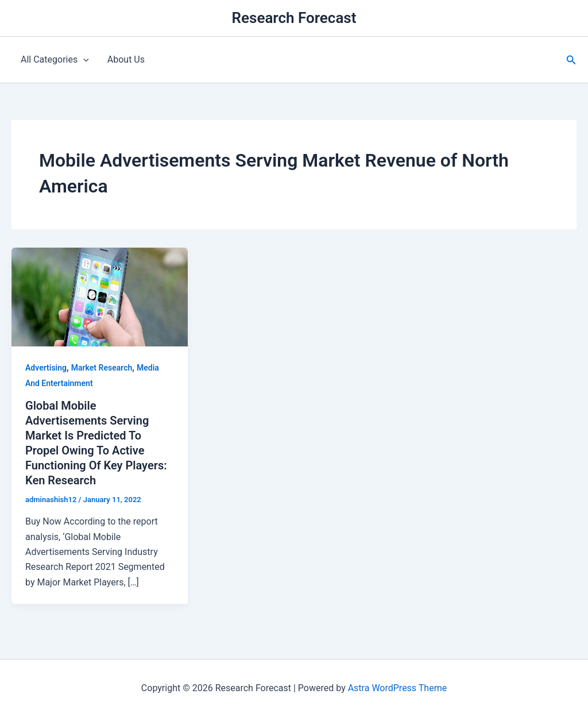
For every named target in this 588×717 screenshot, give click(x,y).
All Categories (55, 60)
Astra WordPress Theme (397, 688)
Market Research (102, 368)
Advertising (46, 368)
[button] (571, 60)
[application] (83, 60)
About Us (126, 59)
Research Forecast (294, 18)
